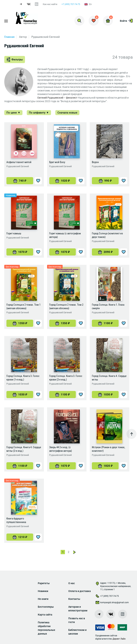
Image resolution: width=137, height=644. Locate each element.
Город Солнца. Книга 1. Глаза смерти (108, 307)
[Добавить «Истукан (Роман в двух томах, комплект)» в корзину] (105, 466)
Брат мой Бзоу (57, 163)
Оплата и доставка (80, 591)
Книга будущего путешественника (16, 521)
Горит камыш (14, 234)
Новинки (43, 591)
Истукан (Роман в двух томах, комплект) (108, 449)
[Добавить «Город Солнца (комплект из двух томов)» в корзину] (105, 252)
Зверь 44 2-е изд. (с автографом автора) (61, 449)
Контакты (74, 599)
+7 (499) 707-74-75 (71, 4)
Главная (9, 37)
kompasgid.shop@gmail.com (112, 603)
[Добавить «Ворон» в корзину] (105, 181)
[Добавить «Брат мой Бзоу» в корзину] (63, 181)
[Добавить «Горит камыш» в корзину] (20, 252)
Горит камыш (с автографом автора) (65, 236)
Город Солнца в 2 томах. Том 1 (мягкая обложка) (23, 307)
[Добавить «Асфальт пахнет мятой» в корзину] (20, 181)
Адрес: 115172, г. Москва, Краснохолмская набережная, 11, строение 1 (113, 586)
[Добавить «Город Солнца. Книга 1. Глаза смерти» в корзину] (105, 324)
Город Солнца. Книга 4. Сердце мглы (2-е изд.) (24, 449)
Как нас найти (50, 4)
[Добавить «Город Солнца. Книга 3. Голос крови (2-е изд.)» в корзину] (63, 395)
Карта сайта (45, 615)
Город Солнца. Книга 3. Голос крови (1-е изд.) (23, 378)
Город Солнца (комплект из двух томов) (107, 236)
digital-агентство (104, 639)
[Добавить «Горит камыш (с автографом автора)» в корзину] (63, 252)
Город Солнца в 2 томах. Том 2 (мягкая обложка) (66, 307)
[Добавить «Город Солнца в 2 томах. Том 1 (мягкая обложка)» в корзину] (20, 324)
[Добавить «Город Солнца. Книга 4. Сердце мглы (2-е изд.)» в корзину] (20, 466)
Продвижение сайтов (106, 636)
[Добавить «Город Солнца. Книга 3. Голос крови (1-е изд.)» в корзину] (20, 395)
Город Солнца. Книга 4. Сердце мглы (109, 378)
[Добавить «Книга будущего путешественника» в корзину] (20, 537)
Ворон (95, 163)
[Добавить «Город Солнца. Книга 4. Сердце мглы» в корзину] (105, 395)
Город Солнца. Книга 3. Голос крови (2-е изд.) (66, 378)
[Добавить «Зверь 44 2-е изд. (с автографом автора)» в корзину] (63, 466)
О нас (72, 583)
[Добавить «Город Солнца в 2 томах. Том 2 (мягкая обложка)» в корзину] (63, 324)
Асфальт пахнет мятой (19, 163)
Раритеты (44, 583)
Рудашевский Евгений (18, 167)
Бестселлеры (46, 607)
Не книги (43, 599)
